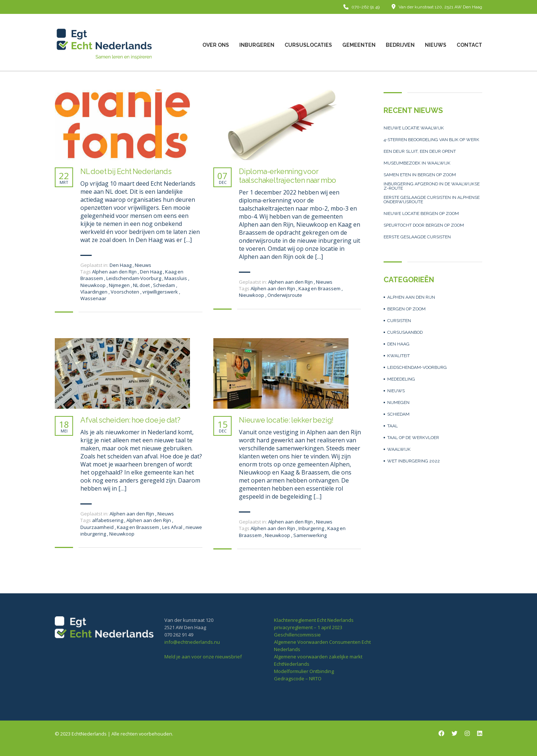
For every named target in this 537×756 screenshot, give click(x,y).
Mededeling (401, 379)
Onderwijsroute (285, 295)
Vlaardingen (94, 292)
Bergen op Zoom (406, 309)
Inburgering (312, 528)
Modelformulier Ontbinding (304, 671)
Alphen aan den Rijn (115, 272)
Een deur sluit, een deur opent (420, 151)
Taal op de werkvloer (413, 438)
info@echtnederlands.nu (192, 642)
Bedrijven (400, 45)
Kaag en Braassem (320, 288)
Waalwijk (399, 449)
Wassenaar (93, 298)
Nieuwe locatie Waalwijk (414, 128)
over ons (216, 45)
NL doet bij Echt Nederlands (126, 171)
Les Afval (173, 527)
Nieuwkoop (94, 285)
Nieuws (436, 45)
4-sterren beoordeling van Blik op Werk (431, 140)
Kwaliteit (399, 356)
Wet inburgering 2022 (414, 461)
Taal (393, 426)
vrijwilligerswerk (161, 292)
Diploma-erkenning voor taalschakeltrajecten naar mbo (287, 176)
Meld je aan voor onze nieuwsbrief (203, 657)
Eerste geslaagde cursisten (417, 237)
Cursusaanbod (405, 332)
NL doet (142, 285)
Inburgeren (257, 45)
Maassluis (176, 278)
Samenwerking (310, 535)
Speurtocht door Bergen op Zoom (424, 225)
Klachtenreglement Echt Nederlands (314, 620)
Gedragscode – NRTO (298, 678)
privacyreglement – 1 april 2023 (308, 627)
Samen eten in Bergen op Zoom (420, 175)
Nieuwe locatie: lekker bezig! (286, 420)
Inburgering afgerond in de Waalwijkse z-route (432, 186)
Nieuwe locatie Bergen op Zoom (421, 213)
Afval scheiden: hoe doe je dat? (130, 420)
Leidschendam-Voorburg (134, 278)
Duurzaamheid (98, 527)
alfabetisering (108, 520)
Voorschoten (125, 292)
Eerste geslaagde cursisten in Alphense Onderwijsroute (432, 200)
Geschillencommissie (297, 635)
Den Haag (121, 265)
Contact (469, 45)
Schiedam (165, 285)
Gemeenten (359, 45)
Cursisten (399, 321)
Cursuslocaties (308, 45)
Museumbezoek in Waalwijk (417, 163)
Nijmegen (120, 285)
